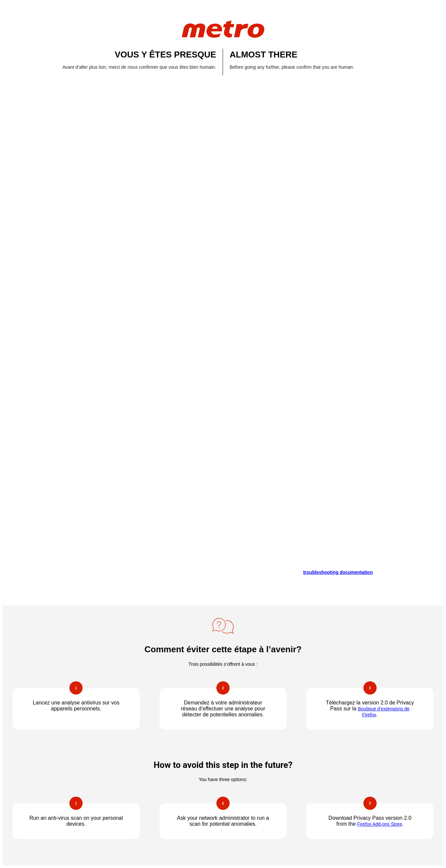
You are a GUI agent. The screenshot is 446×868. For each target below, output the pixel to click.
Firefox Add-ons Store (379, 824)
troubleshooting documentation (338, 572)
